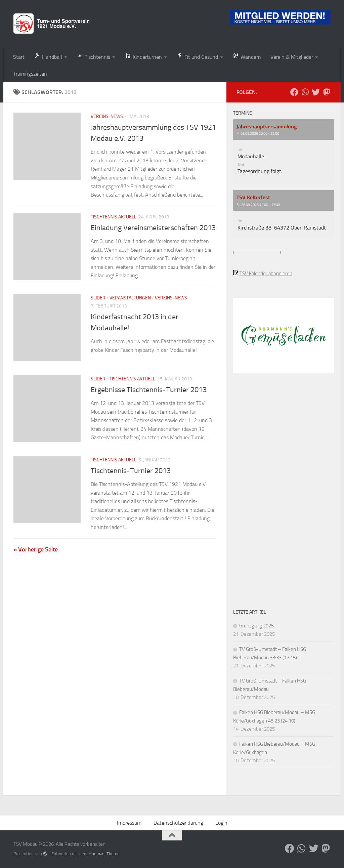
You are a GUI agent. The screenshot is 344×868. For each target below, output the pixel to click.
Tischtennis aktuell (114, 217)
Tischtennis (93, 56)
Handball (48, 56)
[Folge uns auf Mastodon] (327, 92)
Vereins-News (107, 116)
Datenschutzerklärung (178, 823)
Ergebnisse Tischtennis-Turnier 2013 (149, 390)
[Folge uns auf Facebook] (294, 92)
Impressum (129, 823)
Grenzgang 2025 (256, 626)
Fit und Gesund (197, 56)
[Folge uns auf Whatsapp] (305, 92)
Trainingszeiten (30, 74)
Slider (98, 298)
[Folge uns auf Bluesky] (316, 92)
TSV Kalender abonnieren (266, 274)
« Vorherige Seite (36, 549)
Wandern (247, 56)
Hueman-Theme (104, 854)
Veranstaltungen (130, 298)
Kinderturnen (143, 56)
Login (221, 823)
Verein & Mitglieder (292, 57)
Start (19, 57)
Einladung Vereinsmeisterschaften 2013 (153, 228)
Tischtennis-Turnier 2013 (131, 471)
